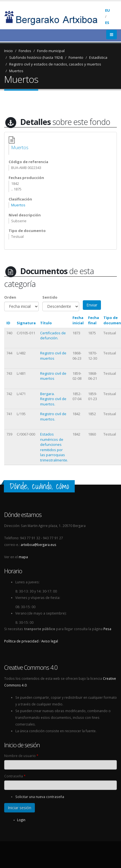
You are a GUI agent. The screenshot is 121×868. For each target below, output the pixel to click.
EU (107, 10)
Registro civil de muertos (53, 356)
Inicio (9, 51)
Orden (10, 297)
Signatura (26, 323)
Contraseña (15, 776)
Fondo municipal (51, 51)
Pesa (107, 629)
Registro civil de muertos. (53, 416)
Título (46, 323)
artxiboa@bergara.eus (38, 545)
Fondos (25, 51)
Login (21, 820)
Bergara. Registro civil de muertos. (53, 399)
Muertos (16, 71)
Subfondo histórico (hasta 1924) (36, 57)
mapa (23, 557)
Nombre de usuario (21, 756)
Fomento (76, 57)
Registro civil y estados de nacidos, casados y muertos (55, 64)
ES (107, 23)
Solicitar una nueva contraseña (40, 797)
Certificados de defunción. (53, 336)
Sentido (50, 297)
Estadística (98, 57)
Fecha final (94, 320)
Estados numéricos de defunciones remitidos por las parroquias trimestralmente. (54, 447)
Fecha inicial (78, 320)
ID (8, 323)
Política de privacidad (21, 641)
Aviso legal (50, 641)
